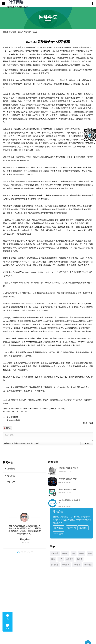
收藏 (91, 423)
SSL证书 (70, 559)
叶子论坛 (88, 565)
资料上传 (59, 534)
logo (74, 553)
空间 (90, 553)
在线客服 (77, 565)
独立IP (79, 559)
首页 (20, 32)
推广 (61, 559)
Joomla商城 (15, 420)
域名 (53, 559)
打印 (85, 423)
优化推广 (11, 482)
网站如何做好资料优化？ (68, 479)
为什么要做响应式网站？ (68, 489)
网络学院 (27, 32)
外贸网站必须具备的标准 (68, 468)
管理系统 (66, 565)
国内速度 (59, 528)
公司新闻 (11, 469)
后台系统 (55, 553)
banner (82, 553)
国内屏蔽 (55, 565)
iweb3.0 (65, 553)
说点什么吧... (48, 437)
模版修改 (83, 528)
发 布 (87, 444)
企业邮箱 (14, 417)
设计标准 (72, 528)
